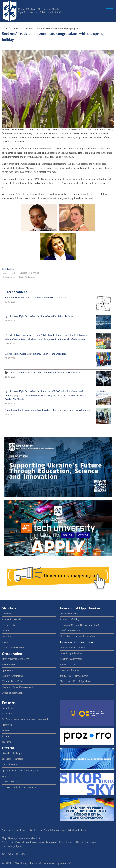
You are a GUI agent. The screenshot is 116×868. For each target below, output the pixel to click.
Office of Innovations (13, 693)
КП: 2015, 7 (8, 269)
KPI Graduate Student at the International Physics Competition (37, 298)
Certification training (71, 631)
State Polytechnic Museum (15, 659)
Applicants (7, 714)
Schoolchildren (9, 708)
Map (4, 838)
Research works (68, 665)
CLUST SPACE (10, 782)
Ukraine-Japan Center (13, 681)
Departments (8, 625)
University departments (14, 648)
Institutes (6, 631)
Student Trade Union (29, 273)
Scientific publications (71, 653)
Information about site (30, 838)
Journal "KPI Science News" (74, 676)
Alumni (6, 736)
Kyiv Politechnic (27, 277)
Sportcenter (8, 670)
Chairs (5, 642)
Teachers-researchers (12, 759)
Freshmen (7, 725)
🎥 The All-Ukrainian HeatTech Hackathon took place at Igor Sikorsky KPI (43, 373)
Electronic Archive (69, 670)
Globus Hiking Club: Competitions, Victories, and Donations (36, 354)
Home (5, 29)
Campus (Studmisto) (12, 676)
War (4, 776)
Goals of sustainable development (19, 787)
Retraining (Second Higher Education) (79, 625)
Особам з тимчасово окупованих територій (25, 719)
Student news (9, 277)
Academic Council (11, 619)
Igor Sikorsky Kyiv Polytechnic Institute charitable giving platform (39, 316)
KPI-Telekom (9, 665)
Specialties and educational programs (21, 770)
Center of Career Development (17, 687)
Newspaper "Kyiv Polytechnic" (76, 681)
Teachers (6, 742)
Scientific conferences (71, 659)
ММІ (5, 273)
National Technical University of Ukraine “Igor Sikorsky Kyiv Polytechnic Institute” (40, 11)
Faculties (6, 636)
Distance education (70, 614)
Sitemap (12, 838)
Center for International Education (77, 636)
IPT (14, 273)
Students (6, 731)
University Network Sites (73, 648)
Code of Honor (9, 765)
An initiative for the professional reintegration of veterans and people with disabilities (48, 410)
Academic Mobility (70, 619)
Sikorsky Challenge (12, 753)
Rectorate (7, 614)
